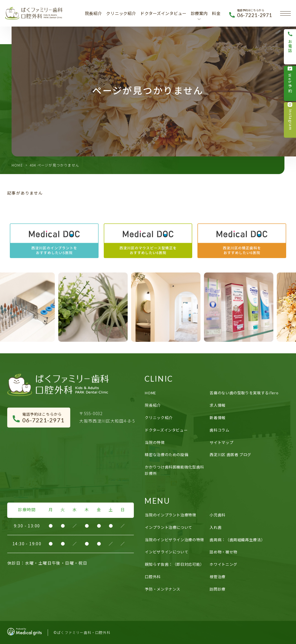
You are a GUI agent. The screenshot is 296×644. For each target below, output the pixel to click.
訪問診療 (218, 589)
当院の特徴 (155, 442)
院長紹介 (94, 13)
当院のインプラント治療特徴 (170, 515)
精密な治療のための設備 (166, 454)
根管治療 (218, 577)
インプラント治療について (169, 527)
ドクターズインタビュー (163, 13)
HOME (17, 165)
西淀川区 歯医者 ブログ (230, 454)
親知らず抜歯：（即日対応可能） (174, 564)
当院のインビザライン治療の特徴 (174, 540)
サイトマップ (221, 442)
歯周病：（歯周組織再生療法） (237, 540)
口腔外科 (153, 577)
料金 (216, 13)
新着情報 (218, 418)
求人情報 (218, 405)
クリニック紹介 (121, 13)
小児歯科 (218, 515)
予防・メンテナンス (163, 589)
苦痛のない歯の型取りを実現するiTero (244, 393)
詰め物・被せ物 (223, 552)
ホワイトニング (223, 564)
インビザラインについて (166, 552)
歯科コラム (219, 430)
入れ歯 (215, 527)
